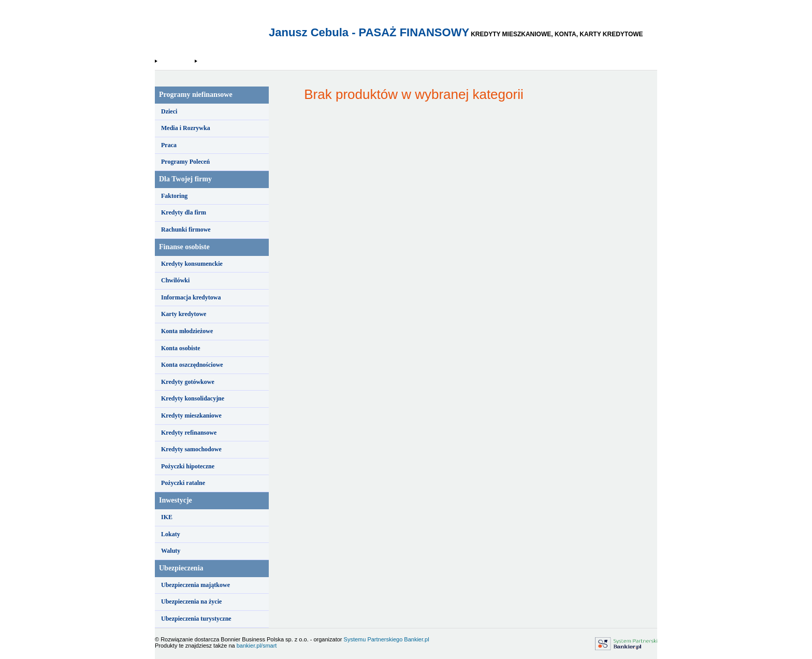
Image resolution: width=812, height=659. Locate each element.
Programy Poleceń (185, 162)
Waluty (171, 551)
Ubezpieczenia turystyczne (196, 619)
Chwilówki (175, 280)
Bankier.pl (416, 639)
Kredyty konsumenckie (192, 264)
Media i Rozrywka (186, 128)
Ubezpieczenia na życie (191, 601)
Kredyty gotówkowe (188, 382)
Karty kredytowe (184, 314)
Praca (169, 145)
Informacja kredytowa (191, 297)
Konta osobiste (181, 348)
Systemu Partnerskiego (373, 639)
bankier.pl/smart (257, 646)
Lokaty (171, 534)
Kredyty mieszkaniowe (191, 416)
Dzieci (169, 111)
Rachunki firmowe (186, 230)
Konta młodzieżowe (187, 331)
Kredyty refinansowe (189, 433)
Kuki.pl (207, 61)
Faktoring (174, 196)
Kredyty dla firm (184, 212)
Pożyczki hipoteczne (188, 466)
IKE (167, 517)
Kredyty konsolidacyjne (193, 398)
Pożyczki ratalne (183, 483)
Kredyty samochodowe (191, 449)
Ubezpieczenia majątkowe (195, 585)
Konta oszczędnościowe (192, 365)
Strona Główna (176, 61)
